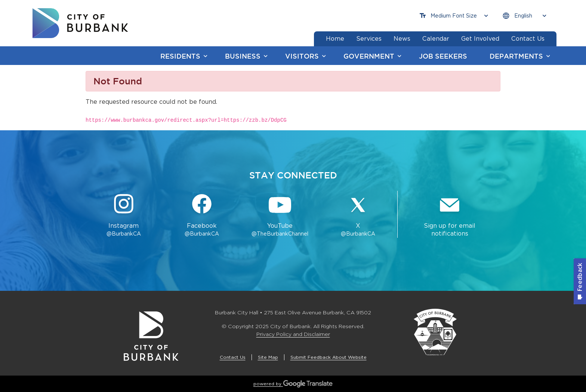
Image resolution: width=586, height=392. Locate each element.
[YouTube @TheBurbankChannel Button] (280, 216)
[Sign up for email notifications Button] (450, 216)
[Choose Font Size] (454, 16)
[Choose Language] (524, 16)
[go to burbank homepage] (80, 23)
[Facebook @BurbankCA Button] (202, 216)
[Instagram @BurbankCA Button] (124, 216)
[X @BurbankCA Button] (358, 216)
